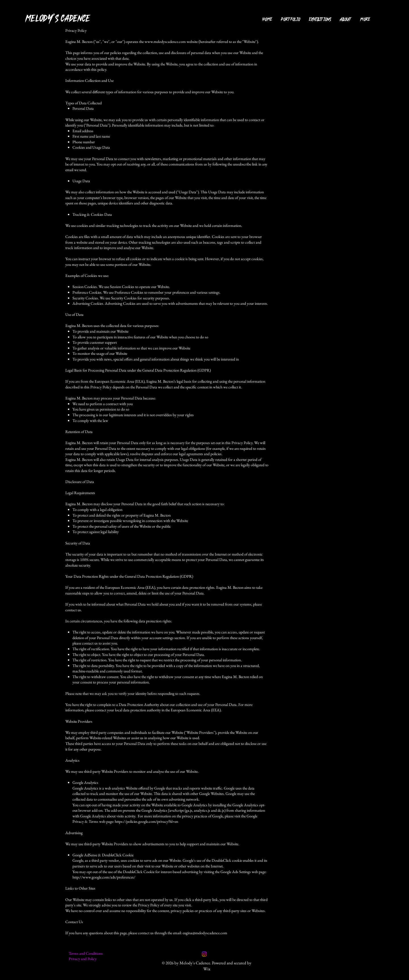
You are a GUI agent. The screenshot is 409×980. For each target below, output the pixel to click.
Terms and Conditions (86, 953)
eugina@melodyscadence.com (205, 933)
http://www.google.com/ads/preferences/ (104, 877)
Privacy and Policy (83, 959)
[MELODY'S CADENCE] (66, 18)
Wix (207, 969)
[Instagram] (204, 954)
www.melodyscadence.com (165, 42)
